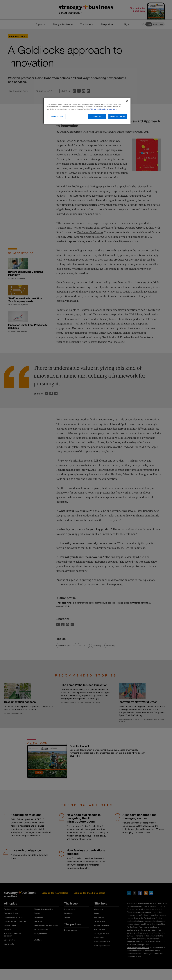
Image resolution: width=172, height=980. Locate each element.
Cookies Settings (56, 116)
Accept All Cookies (117, 116)
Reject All (97, 116)
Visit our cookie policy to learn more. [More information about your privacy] (104, 109)
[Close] (127, 101)
